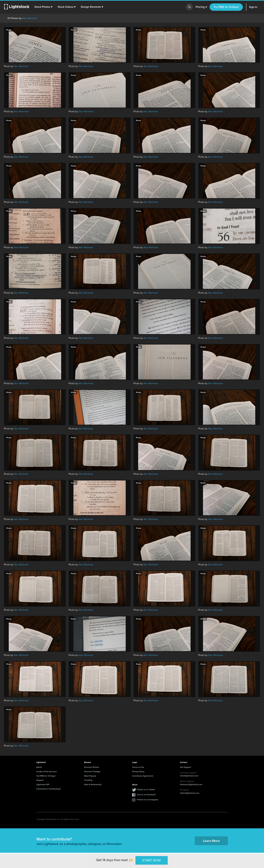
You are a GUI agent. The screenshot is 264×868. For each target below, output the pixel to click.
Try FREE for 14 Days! (226, 7)
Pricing (201, 7)
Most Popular (90, 776)
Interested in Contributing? (49, 789)
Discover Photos (92, 767)
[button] (44, 7)
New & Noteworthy (93, 784)
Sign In (253, 7)
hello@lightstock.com (190, 793)
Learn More (211, 841)
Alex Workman (30, 18)
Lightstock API (43, 784)
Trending (88, 780)
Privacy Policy (138, 771)
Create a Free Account (46, 771)
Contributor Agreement (143, 776)
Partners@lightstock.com (191, 784)
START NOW (152, 860)
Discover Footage (92, 771)
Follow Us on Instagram (147, 800)
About (39, 767)
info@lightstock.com (189, 776)
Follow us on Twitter (146, 789)
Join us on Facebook (146, 794)
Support (40, 780)
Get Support (186, 767)
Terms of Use (138, 767)
